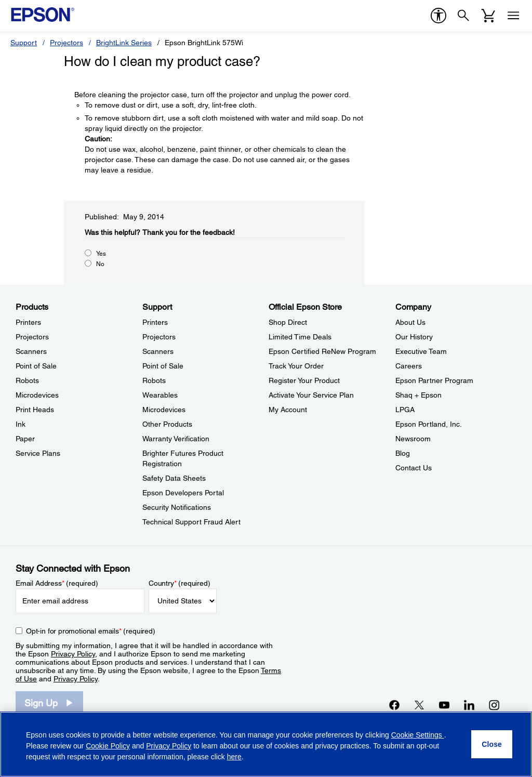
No (100, 264)
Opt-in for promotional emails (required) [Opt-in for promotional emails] (91, 631)
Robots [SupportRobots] (154, 380)
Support (24, 43)
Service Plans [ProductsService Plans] (38, 453)
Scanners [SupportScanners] (158, 351)
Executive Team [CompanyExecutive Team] (421, 351)
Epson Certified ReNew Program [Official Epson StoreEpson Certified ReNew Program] (322, 351)
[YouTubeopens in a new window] (444, 705)
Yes (101, 254)
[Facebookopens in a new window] (394, 705)
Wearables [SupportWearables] (160, 395)
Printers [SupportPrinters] (155, 322)
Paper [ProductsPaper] (25, 439)
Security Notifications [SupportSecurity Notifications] (177, 507)
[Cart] (488, 16)
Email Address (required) (57, 583)
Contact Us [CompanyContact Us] (414, 468)
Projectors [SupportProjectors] (159, 337)
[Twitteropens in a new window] (419, 705)
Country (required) (179, 583)
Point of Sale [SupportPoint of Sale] (163, 366)
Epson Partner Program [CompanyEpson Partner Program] (434, 380)
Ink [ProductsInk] (21, 424)
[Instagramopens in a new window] (494, 705)
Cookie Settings (418, 735)
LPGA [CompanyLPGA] (405, 410)
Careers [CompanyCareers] (409, 366)
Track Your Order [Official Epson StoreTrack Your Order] (296, 366)
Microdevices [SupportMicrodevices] (164, 410)
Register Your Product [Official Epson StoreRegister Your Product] (304, 380)
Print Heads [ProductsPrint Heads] (35, 410)
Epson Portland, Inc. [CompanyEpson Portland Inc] (429, 424)
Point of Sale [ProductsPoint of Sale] (36, 366)
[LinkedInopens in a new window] (469, 705)
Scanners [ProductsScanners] (31, 351)
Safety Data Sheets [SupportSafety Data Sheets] (174, 478)
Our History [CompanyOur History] (414, 337)
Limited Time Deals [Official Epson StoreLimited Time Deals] (300, 337)
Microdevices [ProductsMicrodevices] (37, 395)
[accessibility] (438, 16)
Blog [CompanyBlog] (403, 453)
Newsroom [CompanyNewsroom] (413, 439)
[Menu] (513, 16)
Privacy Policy (73, 654)
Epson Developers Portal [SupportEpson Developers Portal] (183, 493)
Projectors (66, 43)
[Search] (463, 16)
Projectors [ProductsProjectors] (32, 337)
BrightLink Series (124, 43)
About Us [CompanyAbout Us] (410, 322)
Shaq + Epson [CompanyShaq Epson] (418, 395)
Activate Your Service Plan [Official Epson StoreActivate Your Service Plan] (311, 395)
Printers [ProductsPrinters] (28, 322)
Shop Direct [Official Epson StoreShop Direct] (288, 322)
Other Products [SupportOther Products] (167, 424)
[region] (266, 744)
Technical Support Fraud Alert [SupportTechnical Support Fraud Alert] (191, 522)
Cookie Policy (108, 746)
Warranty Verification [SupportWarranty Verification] (176, 439)
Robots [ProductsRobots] (27, 380)
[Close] (492, 744)
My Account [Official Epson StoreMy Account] (288, 410)
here (234, 757)
